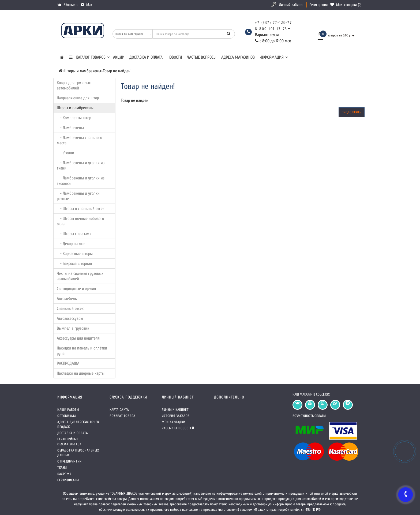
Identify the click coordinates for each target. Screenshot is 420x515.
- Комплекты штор (74, 118)
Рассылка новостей (178, 428)
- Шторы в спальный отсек (81, 209)
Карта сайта (119, 410)
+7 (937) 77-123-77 (273, 23)
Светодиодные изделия (76, 289)
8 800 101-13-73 (271, 29)
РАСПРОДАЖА (68, 363)
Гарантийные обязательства (70, 441)
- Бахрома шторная (74, 264)
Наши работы (68, 410)
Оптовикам (67, 416)
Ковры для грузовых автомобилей (74, 85)
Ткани (62, 467)
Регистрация (318, 5)
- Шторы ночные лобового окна (80, 221)
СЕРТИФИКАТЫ (68, 480)
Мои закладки (173, 422)
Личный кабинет (291, 5)
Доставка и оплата (146, 57)
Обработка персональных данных (78, 453)
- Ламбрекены (70, 128)
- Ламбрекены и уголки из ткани (81, 166)
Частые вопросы (202, 57)
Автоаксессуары (70, 318)
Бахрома (64, 474)
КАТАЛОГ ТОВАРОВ (89, 57)
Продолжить (352, 112)
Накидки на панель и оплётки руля (82, 351)
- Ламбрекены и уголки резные (78, 196)
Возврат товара (122, 416)
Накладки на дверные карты (81, 373)
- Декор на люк (71, 244)
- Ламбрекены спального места (79, 140)
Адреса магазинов (238, 57)
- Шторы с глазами (74, 234)
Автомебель (67, 299)
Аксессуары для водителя (78, 338)
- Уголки (65, 153)
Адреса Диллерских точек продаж (78, 424)
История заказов (176, 416)
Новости (175, 57)
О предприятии (70, 461)
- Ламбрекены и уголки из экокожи (81, 181)
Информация (274, 57)
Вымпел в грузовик (73, 328)
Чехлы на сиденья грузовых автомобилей (80, 276)
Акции (119, 57)
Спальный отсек (70, 309)
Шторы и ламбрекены (75, 108)
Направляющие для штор (78, 98)
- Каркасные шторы (75, 254)
